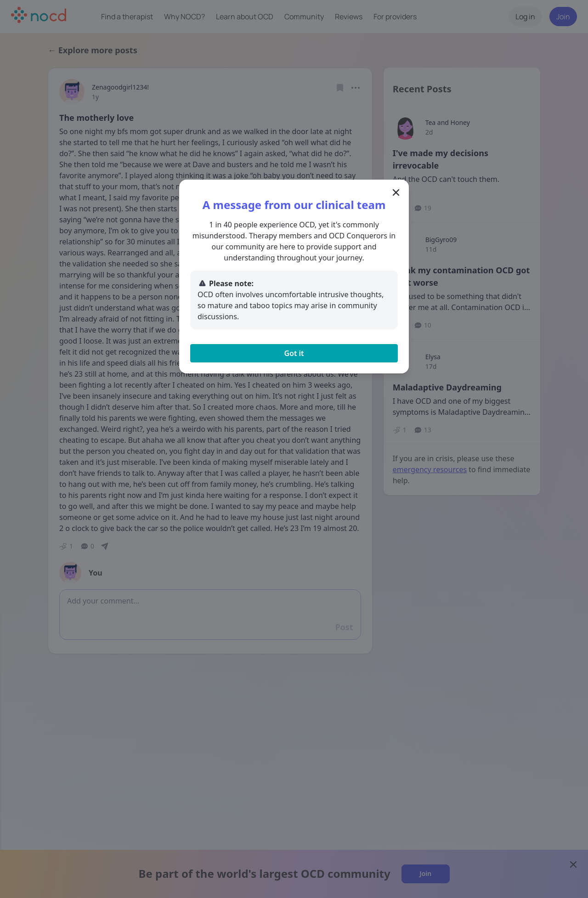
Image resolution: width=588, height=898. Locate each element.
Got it (294, 353)
